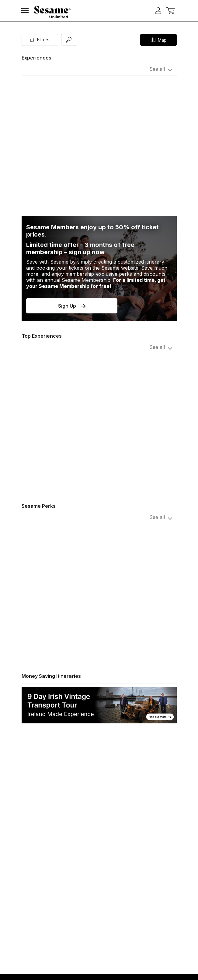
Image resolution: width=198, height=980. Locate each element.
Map (158, 40)
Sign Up (72, 306)
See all (161, 69)
